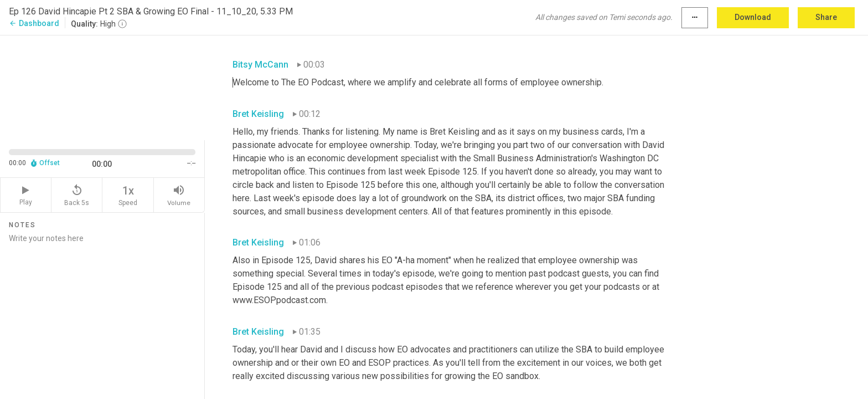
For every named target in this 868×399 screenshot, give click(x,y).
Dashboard (34, 23)
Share (826, 17)
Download (753, 17)
